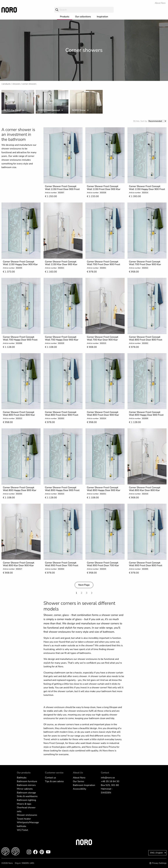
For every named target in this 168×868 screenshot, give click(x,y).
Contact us (51, 778)
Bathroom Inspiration (84, 785)
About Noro (160, 3)
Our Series (79, 781)
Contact (105, 773)
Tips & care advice (54, 781)
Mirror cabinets (25, 789)
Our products (24, 773)
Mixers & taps (24, 804)
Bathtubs (22, 778)
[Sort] (157, 121)
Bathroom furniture (27, 781)
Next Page (84, 585)
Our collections (83, 17)
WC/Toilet (22, 830)
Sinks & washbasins (27, 796)
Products (65, 17)
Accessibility (80, 789)
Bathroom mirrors (26, 785)
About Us (78, 773)
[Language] (157, 853)
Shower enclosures (27, 815)
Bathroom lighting (26, 800)
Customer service (54, 773)
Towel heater (24, 819)
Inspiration (102, 17)
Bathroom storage (26, 793)
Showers (16, 84)
